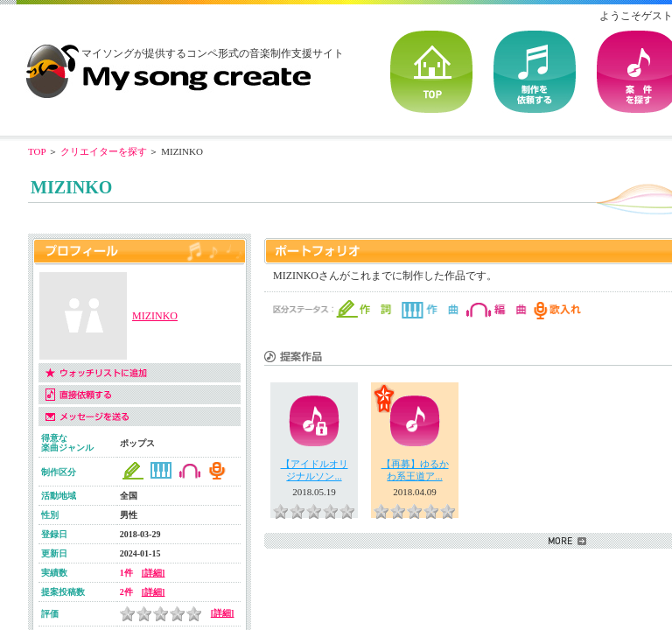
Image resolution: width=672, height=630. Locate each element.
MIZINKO (155, 316)
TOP (431, 72)
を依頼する (535, 72)
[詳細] (154, 573)
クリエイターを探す (104, 151)
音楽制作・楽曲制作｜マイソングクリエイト (168, 65)
